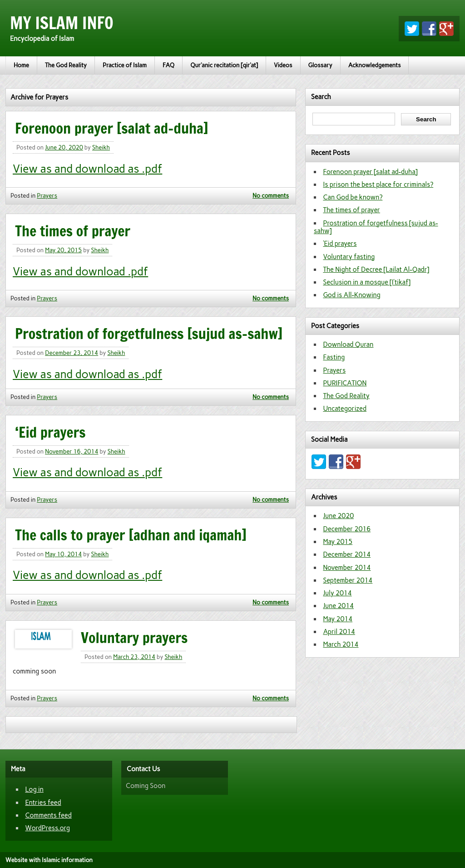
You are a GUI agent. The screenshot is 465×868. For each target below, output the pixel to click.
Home (21, 65)
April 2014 (339, 632)
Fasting (334, 357)
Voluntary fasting (349, 257)
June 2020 (338, 516)
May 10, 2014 (63, 554)
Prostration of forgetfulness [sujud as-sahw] (149, 334)
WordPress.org (47, 828)
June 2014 (338, 606)
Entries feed (43, 803)
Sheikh (101, 147)
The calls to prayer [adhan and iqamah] (131, 535)
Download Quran (348, 344)
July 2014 (337, 593)
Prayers (47, 196)
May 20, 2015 (63, 250)
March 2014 (341, 644)
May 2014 (338, 619)
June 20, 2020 (64, 147)
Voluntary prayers (134, 638)
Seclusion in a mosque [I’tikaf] (367, 282)
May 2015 (338, 542)
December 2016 (347, 529)
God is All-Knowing (352, 295)
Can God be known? (353, 197)
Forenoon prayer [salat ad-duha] (112, 128)
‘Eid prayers (50, 432)
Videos (283, 65)
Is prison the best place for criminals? (378, 185)
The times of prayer (73, 231)
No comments (271, 196)
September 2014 (348, 580)
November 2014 (347, 568)
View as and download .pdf (80, 272)
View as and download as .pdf (87, 169)
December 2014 (347, 554)
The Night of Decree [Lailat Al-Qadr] (376, 269)
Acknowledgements (375, 65)
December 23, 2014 (72, 353)
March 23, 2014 (134, 657)
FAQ (168, 65)
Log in (34, 789)
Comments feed (48, 815)
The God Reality (66, 65)
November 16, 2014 (72, 451)
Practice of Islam (125, 65)
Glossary (320, 65)
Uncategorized (345, 409)
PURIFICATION (345, 383)
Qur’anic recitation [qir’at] (224, 65)
